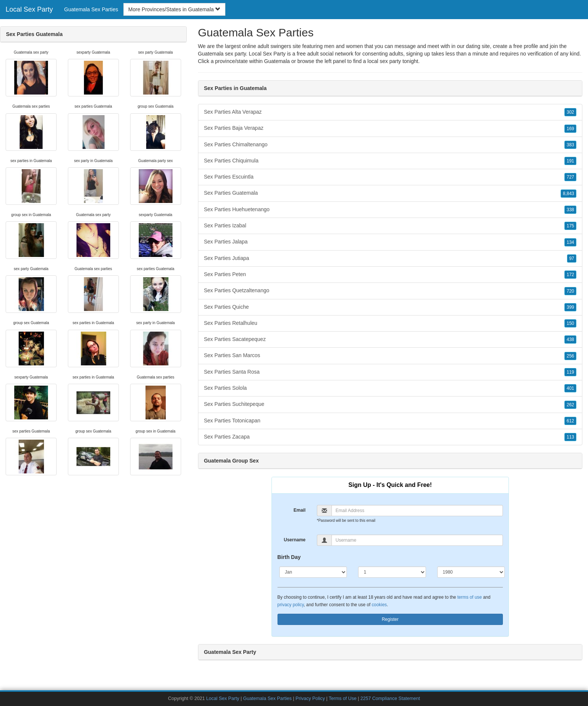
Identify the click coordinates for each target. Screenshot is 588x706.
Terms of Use (343, 698)
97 (572, 258)
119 (570, 372)
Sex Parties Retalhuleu (390, 323)
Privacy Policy (310, 698)
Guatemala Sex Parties (91, 9)
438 (570, 339)
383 (570, 145)
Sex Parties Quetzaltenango (390, 291)
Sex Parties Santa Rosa (390, 372)
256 (570, 356)
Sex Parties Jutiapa (390, 258)
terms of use (469, 597)
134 (570, 242)
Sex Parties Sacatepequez (390, 339)
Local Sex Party (29, 9)
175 (570, 226)
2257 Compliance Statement (390, 698)
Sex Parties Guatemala (390, 193)
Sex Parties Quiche (390, 307)
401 (570, 388)
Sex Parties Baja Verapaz (390, 128)
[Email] (417, 511)
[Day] (392, 572)
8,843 (568, 194)
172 (570, 275)
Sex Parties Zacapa (390, 437)
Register (390, 619)
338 (570, 210)
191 (570, 161)
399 (570, 307)
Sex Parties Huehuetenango (390, 210)
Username (295, 540)
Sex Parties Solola (390, 388)
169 (570, 129)
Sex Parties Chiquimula (390, 161)
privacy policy (291, 605)
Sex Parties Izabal (390, 226)
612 (570, 421)
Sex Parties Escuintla (390, 177)
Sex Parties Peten (390, 275)
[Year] (471, 572)
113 (570, 437)
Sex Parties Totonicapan (390, 421)
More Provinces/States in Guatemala (174, 9)
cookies (379, 605)
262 (570, 405)
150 (570, 323)
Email (300, 510)
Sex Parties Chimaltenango (390, 145)
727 (570, 177)
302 (570, 112)
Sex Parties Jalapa (390, 242)
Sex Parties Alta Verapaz (390, 112)
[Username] (417, 540)
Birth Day (289, 557)
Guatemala (277, 61)
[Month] (313, 572)
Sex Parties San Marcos (390, 356)
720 (570, 291)
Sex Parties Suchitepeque (390, 404)
